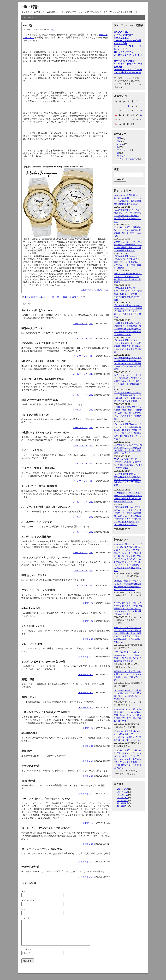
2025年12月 (123, 801)
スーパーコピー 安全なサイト (128, 46)
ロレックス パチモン (124, 52)
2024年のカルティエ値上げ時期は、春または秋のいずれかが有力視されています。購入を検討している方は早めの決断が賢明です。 (128, 715)
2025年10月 (123, 806)
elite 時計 (30, 7)
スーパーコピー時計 (123, 41)
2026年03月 (123, 792)
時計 (53, 29)
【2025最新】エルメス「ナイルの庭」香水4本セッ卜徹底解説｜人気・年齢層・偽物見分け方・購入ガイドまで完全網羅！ (128, 413)
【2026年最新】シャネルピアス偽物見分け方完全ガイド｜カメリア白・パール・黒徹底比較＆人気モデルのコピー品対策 (128, 363)
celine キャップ (121, 38)
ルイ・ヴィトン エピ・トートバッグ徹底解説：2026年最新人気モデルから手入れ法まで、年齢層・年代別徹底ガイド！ (128, 381)
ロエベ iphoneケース (73, 297)
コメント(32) (103, 290)
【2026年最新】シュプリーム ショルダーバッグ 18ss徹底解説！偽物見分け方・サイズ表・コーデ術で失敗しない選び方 (128, 311)
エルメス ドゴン (122, 32)
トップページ (29, 17)
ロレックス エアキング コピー (128, 70)
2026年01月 (123, 798)
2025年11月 (123, 803)
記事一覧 (55, 297)
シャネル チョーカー (124, 35)
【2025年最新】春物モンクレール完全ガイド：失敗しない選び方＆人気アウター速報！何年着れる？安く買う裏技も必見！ (128, 480)
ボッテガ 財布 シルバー (36, 297)
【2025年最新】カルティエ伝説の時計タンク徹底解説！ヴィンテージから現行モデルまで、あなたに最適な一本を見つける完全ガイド (128, 329)
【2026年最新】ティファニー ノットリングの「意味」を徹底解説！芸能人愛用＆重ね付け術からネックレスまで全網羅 (128, 346)
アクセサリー (123, 150)
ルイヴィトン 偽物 (123, 64)
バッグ (120, 144)
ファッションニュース (128, 159)
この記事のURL (88, 290)
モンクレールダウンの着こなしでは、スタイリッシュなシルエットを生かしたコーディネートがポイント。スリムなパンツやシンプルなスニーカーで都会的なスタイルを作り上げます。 (127, 759)
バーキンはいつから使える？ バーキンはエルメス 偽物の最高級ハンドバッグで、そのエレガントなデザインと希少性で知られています (128, 609)
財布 (119, 141)
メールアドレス (80, 323)
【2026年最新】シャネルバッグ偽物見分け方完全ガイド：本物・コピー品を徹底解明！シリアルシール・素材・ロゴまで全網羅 (128, 262)
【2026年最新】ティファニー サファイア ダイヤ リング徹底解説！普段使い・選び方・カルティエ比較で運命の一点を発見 (128, 294)
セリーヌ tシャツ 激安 (124, 61)
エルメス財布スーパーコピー (127, 72)
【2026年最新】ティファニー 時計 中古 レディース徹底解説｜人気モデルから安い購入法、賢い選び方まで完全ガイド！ (128, 216)
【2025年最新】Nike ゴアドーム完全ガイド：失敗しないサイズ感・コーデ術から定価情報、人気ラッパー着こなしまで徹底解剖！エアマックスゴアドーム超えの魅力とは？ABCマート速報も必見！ (128, 516)
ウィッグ (121, 156)
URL (91, 323)
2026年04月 (123, 789)
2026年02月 (123, 795)
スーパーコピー (121, 49)
